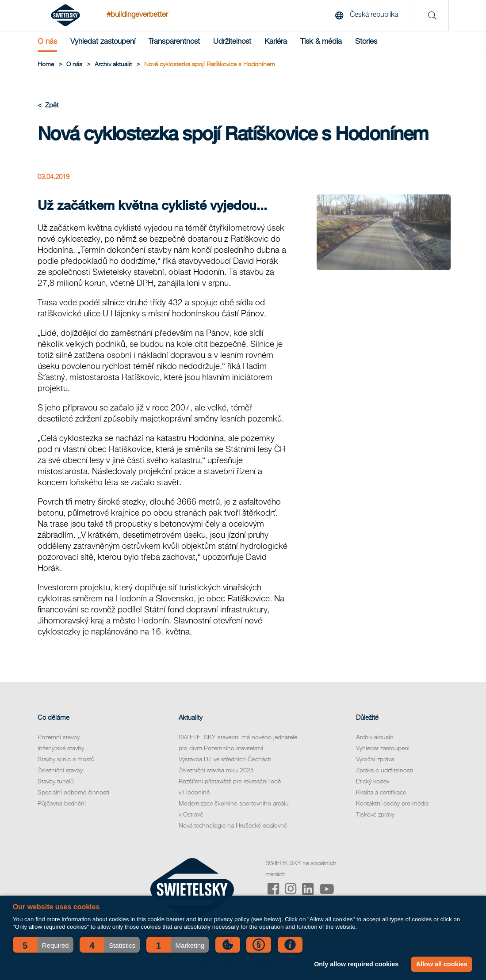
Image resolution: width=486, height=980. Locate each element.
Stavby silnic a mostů (66, 760)
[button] (43, 945)
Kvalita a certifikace (381, 793)
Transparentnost (174, 42)
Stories (366, 42)
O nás (47, 42)
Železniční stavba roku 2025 (216, 771)
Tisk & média (321, 42)
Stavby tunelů (56, 782)
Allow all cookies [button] (442, 964)
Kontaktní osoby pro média (392, 804)
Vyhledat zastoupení (103, 42)
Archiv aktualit (375, 737)
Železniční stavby (60, 771)
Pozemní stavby (59, 737)
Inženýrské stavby (61, 748)
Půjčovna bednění (62, 804)
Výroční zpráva (375, 760)
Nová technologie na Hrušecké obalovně (233, 826)
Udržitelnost (232, 42)
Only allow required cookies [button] (356, 964)
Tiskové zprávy (375, 815)
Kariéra (276, 42)
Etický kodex (373, 782)
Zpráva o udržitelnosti (385, 771)
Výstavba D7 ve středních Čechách (225, 760)
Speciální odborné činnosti (73, 793)
